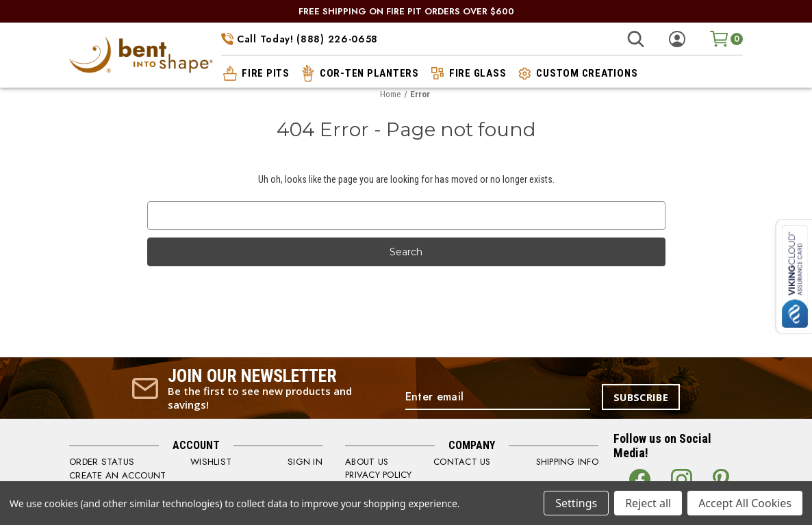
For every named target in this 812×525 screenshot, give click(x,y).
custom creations (576, 73)
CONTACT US (462, 461)
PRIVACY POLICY (379, 474)
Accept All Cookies (745, 503)
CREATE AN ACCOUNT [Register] (117, 474)
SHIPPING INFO (567, 461)
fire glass (468, 73)
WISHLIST (210, 461)
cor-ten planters (359, 73)
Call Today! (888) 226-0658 (300, 39)
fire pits (255, 73)
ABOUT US (367, 461)
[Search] (636, 39)
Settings (576, 503)
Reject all (648, 503)
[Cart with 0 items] (726, 38)
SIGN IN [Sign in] (305, 461)
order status (100, 461)
